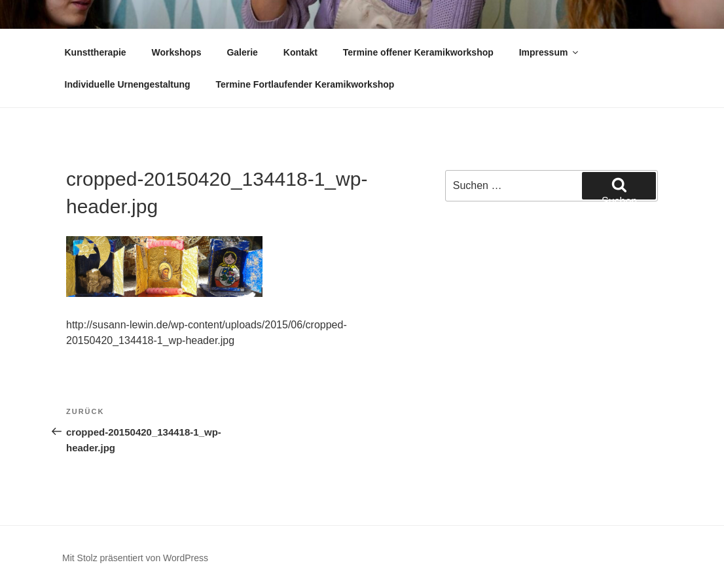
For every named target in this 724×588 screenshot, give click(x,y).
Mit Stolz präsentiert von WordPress (135, 558)
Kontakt (300, 52)
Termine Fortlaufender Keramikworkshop (305, 84)
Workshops (177, 52)
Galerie (242, 52)
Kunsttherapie (96, 52)
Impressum (550, 52)
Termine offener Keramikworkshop (418, 52)
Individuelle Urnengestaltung (128, 84)
